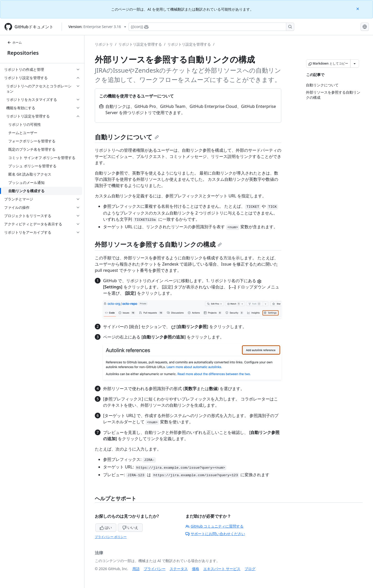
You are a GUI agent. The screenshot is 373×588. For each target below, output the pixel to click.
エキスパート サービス (222, 569)
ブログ (250, 569)
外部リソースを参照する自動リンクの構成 (158, 244)
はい (106, 527)
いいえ (130, 527)
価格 (196, 569)
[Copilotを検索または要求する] (211, 27)
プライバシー (155, 569)
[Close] (358, 8)
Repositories (23, 53)
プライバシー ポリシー (111, 537)
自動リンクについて (127, 137)
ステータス (179, 569)
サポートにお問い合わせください (215, 534)
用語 (136, 569)
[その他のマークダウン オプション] (355, 64)
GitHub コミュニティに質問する (214, 526)
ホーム (15, 42)
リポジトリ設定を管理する (140, 44)
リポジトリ (104, 44)
